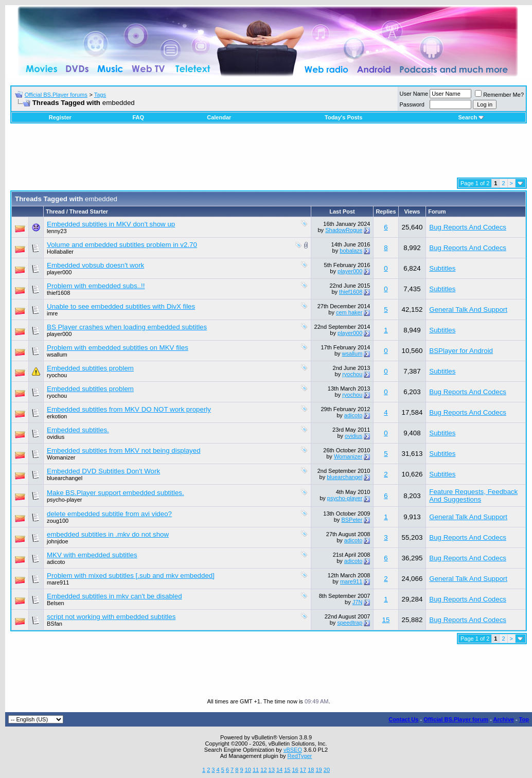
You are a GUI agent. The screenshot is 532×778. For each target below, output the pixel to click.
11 (256, 770)
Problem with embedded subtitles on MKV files (118, 348)
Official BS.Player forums (56, 95)
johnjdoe (58, 541)
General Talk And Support (468, 310)
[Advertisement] (269, 154)
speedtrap (350, 623)
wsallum (57, 355)
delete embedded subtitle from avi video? (109, 514)
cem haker (349, 312)
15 (386, 620)
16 (295, 770)
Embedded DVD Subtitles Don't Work (103, 471)
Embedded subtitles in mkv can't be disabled (114, 596)
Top (524, 719)
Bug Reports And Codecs (468, 227)
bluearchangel (65, 478)
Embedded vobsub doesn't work (95, 265)
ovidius (56, 437)
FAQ (138, 117)
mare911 (58, 582)
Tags (100, 95)
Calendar (219, 117)
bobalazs (351, 251)
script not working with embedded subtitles (111, 617)
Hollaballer (60, 252)
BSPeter (352, 520)
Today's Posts (343, 117)
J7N (358, 602)
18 (311, 770)
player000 (59, 272)
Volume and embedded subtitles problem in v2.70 (122, 245)
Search (471, 117)
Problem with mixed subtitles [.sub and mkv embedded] (131, 576)
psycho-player (64, 500)
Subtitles (442, 268)
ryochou (57, 375)
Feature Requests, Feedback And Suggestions (473, 496)
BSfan (55, 624)
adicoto (353, 415)
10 (248, 770)
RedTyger (300, 756)
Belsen (56, 603)
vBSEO (293, 750)
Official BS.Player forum (456, 719)
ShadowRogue (344, 230)
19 (318, 770)
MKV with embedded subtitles (92, 555)
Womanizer (61, 457)
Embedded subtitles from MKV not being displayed (124, 450)
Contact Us (403, 719)
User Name (414, 94)
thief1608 (58, 293)
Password (412, 104)
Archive (504, 719)
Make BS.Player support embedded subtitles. (116, 493)
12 (263, 770)
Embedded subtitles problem (90, 368)
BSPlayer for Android (461, 351)
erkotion (57, 416)
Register (60, 117)
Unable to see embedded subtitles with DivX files (121, 306)
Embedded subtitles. (78, 430)
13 (272, 770)
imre (52, 313)
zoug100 (58, 521)
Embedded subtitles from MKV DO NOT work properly (129, 409)
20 (327, 770)
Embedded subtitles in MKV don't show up (111, 224)
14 (279, 770)
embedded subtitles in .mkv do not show (108, 534)
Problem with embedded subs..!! (96, 286)
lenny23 (57, 231)
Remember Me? (499, 95)
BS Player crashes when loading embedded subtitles (127, 327)
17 (303, 770)
